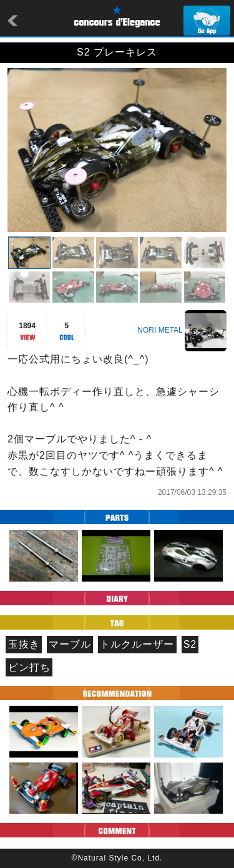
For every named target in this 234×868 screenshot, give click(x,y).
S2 (190, 644)
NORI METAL (160, 330)
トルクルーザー (137, 644)
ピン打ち (29, 667)
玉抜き (24, 644)
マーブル (70, 644)
